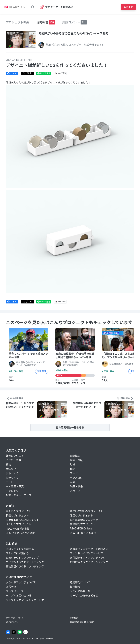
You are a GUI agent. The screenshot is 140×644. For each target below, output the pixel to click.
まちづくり (12, 473)
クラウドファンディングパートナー (26, 600)
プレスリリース (15, 591)
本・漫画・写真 (15, 487)
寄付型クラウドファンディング (88, 558)
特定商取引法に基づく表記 (82, 622)
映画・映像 (76, 487)
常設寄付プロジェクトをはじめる (89, 549)
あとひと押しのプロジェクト (87, 511)
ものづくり (12, 478)
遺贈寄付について (80, 582)
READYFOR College (81, 529)
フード (74, 473)
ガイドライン (12, 622)
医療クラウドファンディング (22, 558)
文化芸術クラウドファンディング (25, 562)
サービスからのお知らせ (84, 596)
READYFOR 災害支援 (18, 529)
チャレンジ (12, 491)
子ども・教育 (13, 460)
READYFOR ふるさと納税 (20, 533)
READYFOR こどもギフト (84, 533)
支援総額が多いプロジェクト (22, 520)
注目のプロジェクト (81, 516)
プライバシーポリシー (16, 618)
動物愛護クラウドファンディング (25, 567)
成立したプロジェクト (19, 524)
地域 (73, 465)
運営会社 (11, 587)
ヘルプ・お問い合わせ (19, 596)
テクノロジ (76, 478)
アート (10, 482)
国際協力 (75, 456)
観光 (73, 469)
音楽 (73, 482)
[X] (14, 632)
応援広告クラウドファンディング (89, 562)
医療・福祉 (76, 460)
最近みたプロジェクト (19, 511)
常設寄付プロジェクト (83, 524)
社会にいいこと (15, 456)
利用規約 (74, 618)
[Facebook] (8, 632)
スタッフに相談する (17, 553)
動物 (8, 465)
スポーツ (75, 491)
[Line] (20, 632)
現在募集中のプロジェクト (85, 520)
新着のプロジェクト (17, 516)
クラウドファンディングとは (22, 582)
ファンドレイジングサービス (87, 553)
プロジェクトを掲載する (20, 549)
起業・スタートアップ (19, 495)
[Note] (26, 632)
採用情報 (75, 587)
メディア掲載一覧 (80, 591)
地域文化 (11, 469)
